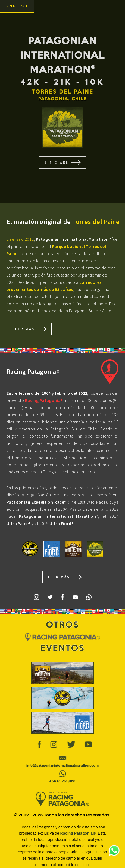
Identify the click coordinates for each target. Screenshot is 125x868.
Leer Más (24, 329)
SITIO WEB (57, 162)
